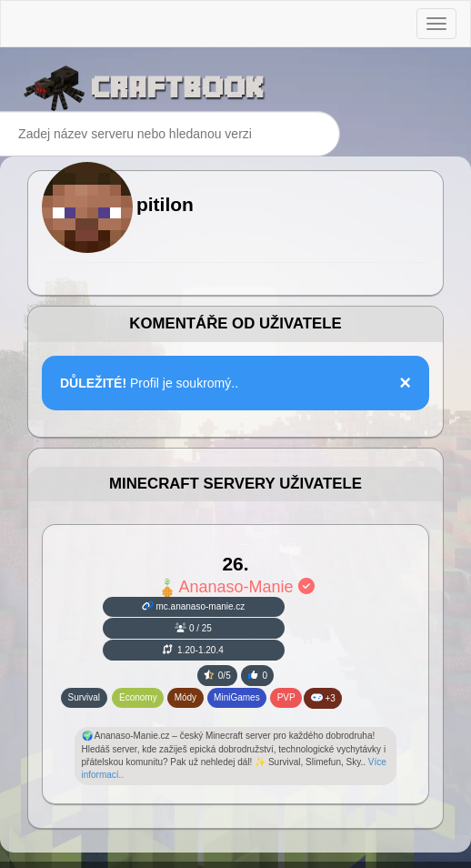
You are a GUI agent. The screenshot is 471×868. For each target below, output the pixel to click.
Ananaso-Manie (235, 587)
